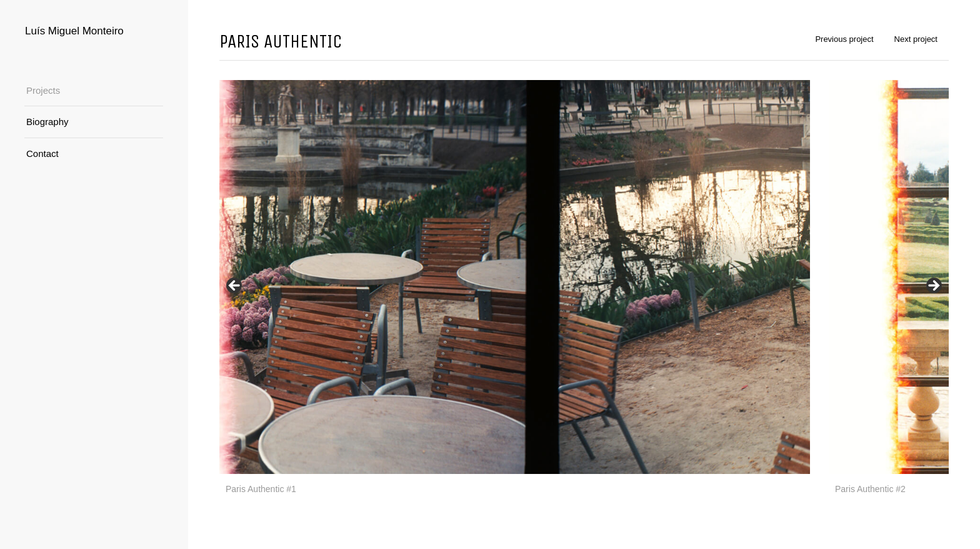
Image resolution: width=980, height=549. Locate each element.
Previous (235, 286)
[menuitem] (94, 91)
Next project (916, 39)
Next (933, 286)
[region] (584, 290)
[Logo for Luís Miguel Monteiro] (94, 31)
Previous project (844, 39)
